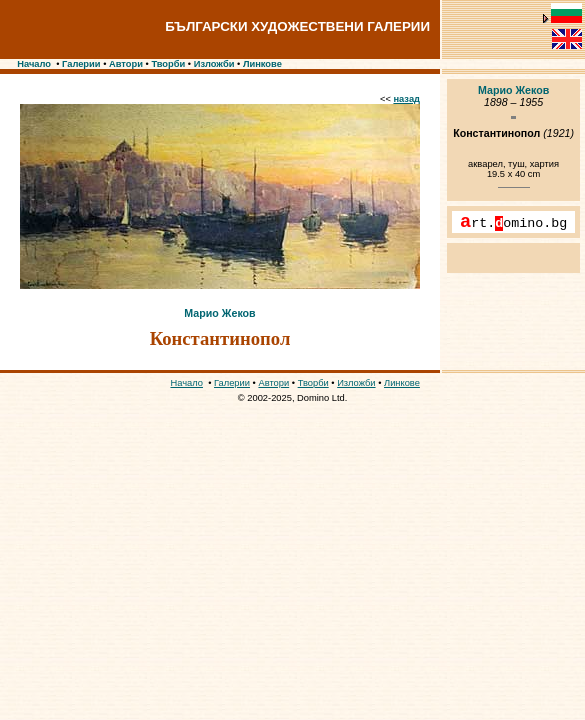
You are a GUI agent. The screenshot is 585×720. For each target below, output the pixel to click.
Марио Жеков (219, 313)
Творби (168, 64)
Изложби (214, 64)
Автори (126, 64)
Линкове (262, 64)
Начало (34, 64)
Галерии (81, 64)
